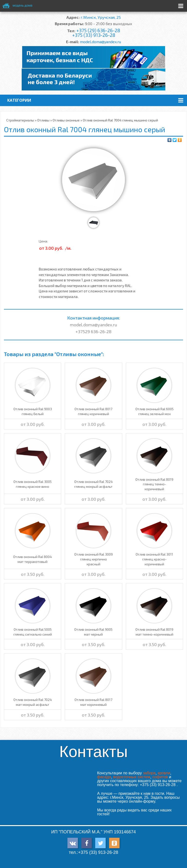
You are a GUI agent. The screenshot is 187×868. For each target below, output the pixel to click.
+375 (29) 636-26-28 (98, 30)
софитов (160, 777)
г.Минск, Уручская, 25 (101, 17)
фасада (104, 777)
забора (149, 773)
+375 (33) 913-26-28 (94, 35)
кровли (164, 773)
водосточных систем (132, 777)
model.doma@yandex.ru (100, 42)
